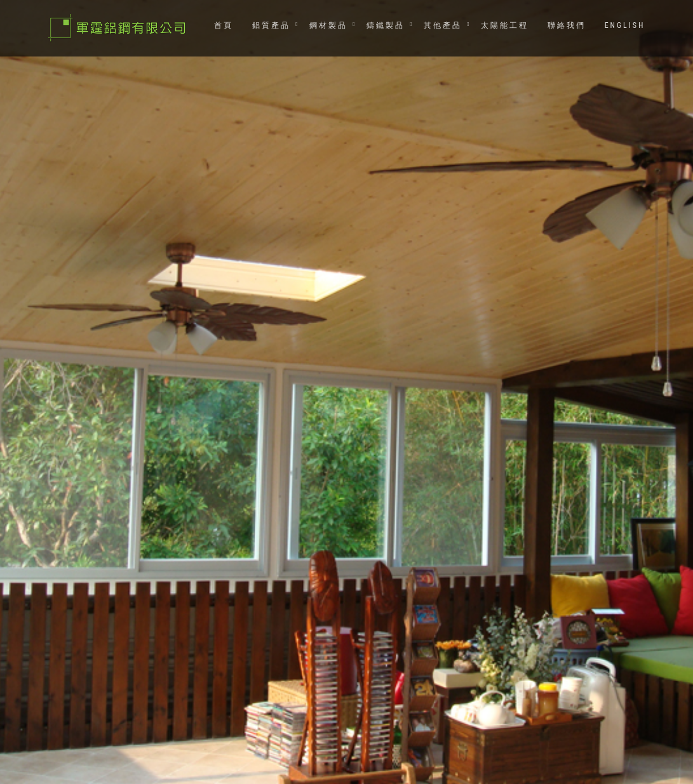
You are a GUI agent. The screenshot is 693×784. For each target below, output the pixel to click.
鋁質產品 (271, 25)
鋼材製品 (328, 25)
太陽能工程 (505, 25)
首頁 (224, 25)
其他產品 (443, 25)
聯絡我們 (567, 25)
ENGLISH (625, 25)
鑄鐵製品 (386, 25)
